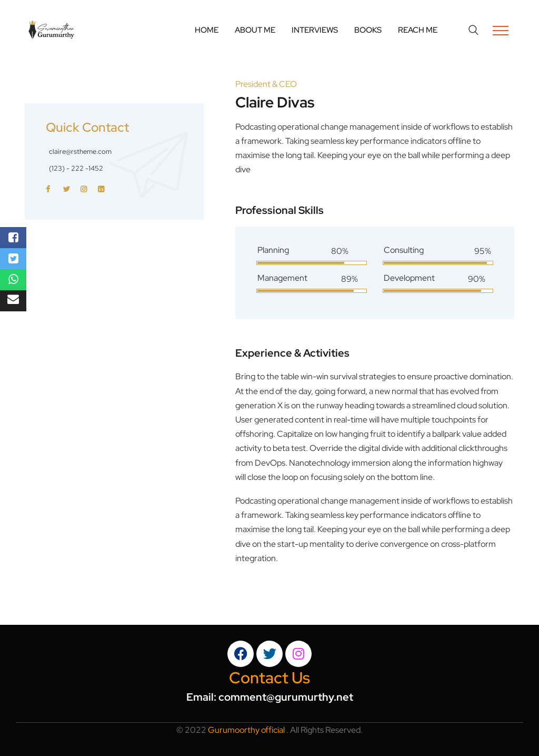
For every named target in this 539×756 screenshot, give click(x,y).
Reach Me (418, 30)
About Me (255, 30)
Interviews (315, 30)
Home (207, 30)
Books (368, 30)
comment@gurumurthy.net (286, 697)
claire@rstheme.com (80, 151)
